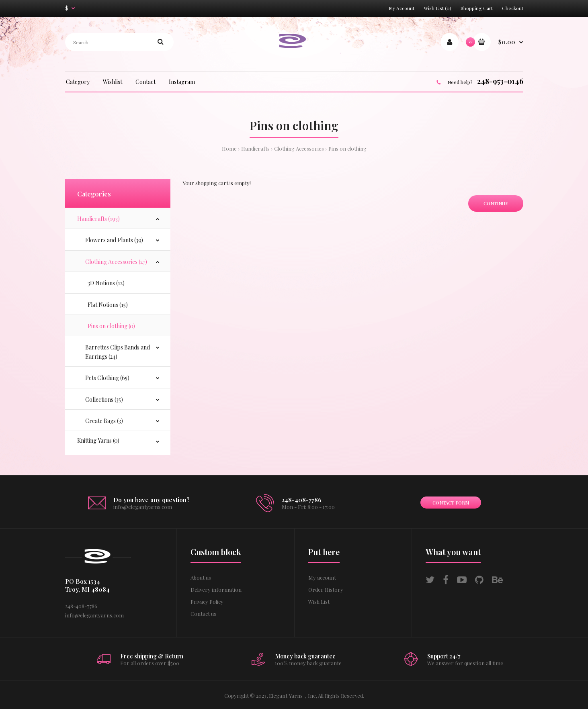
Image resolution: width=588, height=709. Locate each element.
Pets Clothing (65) (107, 378)
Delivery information (216, 589)
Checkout (513, 8)
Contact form (451, 503)
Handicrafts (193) (98, 219)
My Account (402, 8)
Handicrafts (255, 148)
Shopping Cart (477, 8)
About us (201, 577)
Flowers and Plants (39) (114, 240)
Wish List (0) (437, 8)
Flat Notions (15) (107, 305)
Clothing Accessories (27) (116, 262)
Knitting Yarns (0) (98, 440)
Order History (326, 589)
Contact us (203, 614)
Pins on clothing (347, 148)
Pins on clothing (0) (110, 326)
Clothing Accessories (299, 148)
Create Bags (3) (104, 421)
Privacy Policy (207, 602)
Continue (496, 203)
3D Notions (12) (105, 283)
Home (229, 148)
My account (322, 577)
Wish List (319, 602)
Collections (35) (104, 399)
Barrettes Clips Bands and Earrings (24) (118, 352)
